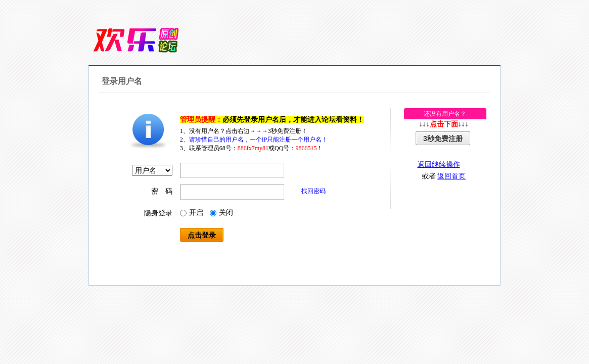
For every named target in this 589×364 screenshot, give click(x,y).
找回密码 (313, 191)
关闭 (221, 213)
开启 (192, 213)
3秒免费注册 (443, 139)
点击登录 (202, 235)
